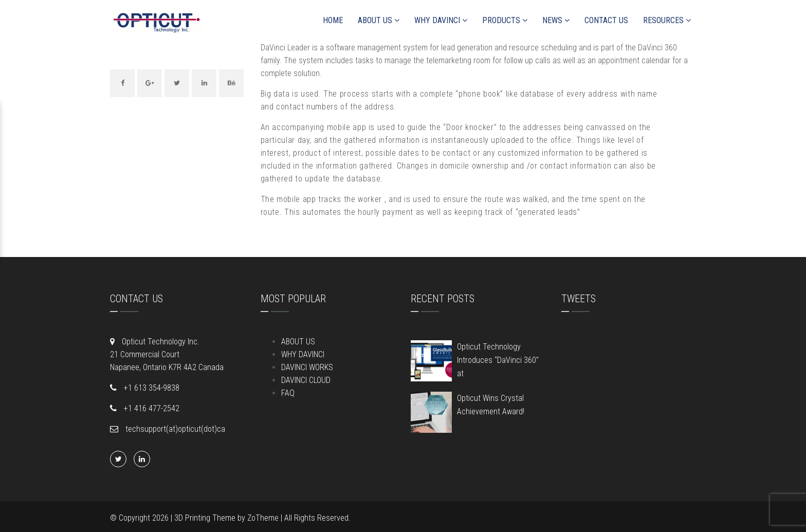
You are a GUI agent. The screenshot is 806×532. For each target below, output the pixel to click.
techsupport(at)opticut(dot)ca (174, 429)
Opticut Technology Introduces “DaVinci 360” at (498, 360)
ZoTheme (263, 518)
